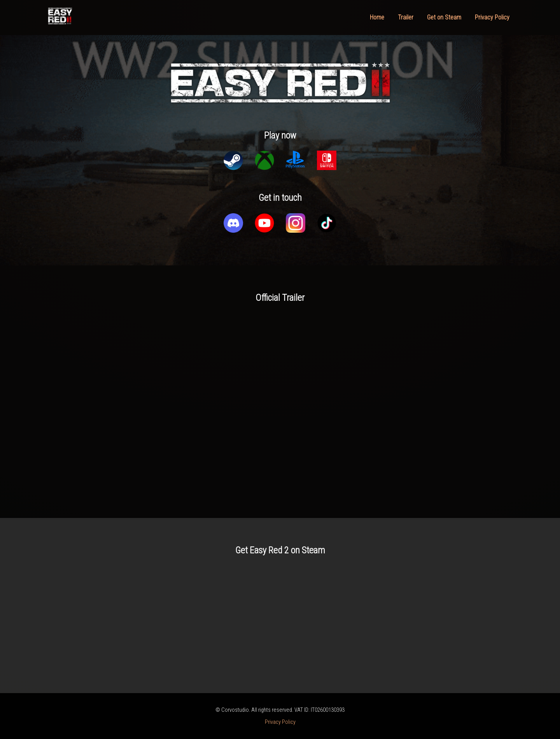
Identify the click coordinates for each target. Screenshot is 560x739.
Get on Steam (444, 17)
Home (377, 17)
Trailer (406, 17)
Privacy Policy (492, 17)
